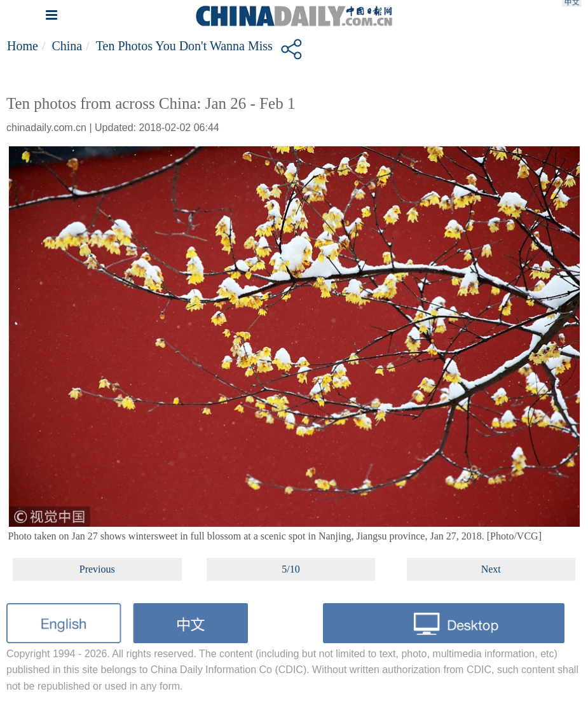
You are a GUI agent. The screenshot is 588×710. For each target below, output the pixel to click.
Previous (97, 569)
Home (23, 46)
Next (491, 569)
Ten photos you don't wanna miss (184, 46)
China (67, 46)
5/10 (291, 569)
